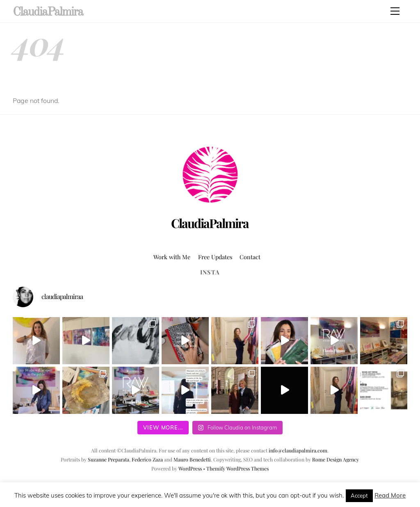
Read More (390, 495)
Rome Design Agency (336, 459)
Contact (250, 257)
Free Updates (215, 257)
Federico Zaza (147, 459)
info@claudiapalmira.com (298, 450)
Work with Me (172, 257)
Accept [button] (359, 496)
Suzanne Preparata (108, 459)
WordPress (190, 468)
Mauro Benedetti (192, 459)
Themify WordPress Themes (237, 468)
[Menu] (395, 11)
